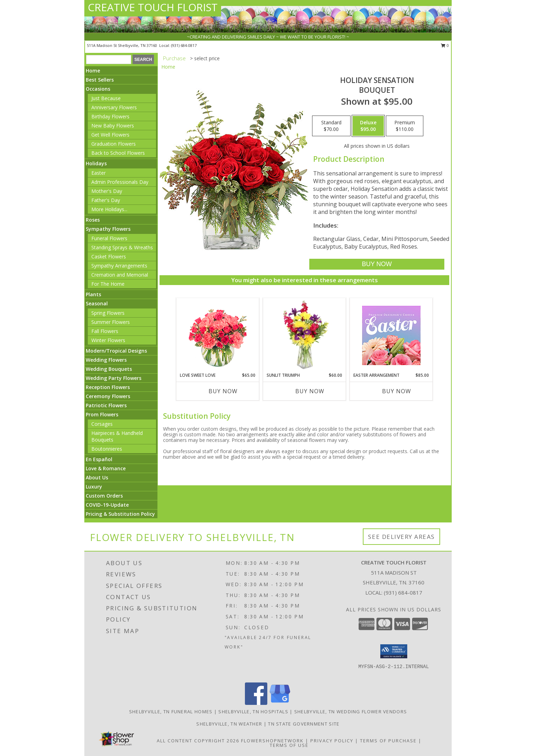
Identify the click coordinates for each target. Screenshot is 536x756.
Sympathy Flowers (108, 229)
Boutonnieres (107, 449)
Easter (98, 173)
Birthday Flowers (110, 116)
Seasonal (97, 303)
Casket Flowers (109, 256)
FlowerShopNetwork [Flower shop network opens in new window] (272, 741)
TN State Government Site (304, 724)
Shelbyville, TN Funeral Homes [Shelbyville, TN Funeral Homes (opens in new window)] (171, 712)
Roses (93, 220)
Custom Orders (104, 496)
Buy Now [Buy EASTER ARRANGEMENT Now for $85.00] (397, 391)
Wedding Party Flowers (114, 378)
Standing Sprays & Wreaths (122, 247)
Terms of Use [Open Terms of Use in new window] (289, 745)
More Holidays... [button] (109, 209)
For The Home (108, 284)
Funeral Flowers (109, 238)
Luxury (94, 487)
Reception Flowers (108, 387)
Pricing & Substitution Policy (120, 514)
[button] (394, 651)
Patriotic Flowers (106, 405)
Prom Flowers (102, 414)
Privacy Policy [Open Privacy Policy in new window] (332, 741)
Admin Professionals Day (120, 182)
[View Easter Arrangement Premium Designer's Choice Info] (391, 335)
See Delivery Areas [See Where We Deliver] (401, 537)
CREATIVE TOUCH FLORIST (153, 7)
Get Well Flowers (110, 135)
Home (93, 71)
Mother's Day (107, 191)
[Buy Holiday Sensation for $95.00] (377, 264)
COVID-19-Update (107, 505)
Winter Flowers (108, 340)
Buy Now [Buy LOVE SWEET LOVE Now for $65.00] (223, 391)
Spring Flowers (108, 313)
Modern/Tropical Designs (116, 351)
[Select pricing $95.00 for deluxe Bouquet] (368, 126)
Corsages (102, 424)
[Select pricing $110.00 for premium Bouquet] (405, 126)
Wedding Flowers (106, 360)
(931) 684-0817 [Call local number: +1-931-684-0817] (184, 45)
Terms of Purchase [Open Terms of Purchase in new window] (388, 741)
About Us (97, 477)
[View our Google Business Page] (280, 703)
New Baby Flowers (113, 126)
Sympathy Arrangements (119, 266)
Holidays (96, 163)
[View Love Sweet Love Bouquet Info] (218, 335)
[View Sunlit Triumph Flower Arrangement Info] (305, 335)
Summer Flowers (111, 322)
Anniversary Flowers (114, 107)
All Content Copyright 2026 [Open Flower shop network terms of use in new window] (198, 741)
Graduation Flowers (114, 144)
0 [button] (445, 45)
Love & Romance (106, 468)
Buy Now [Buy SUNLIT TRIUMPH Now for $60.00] (310, 391)
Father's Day (106, 200)
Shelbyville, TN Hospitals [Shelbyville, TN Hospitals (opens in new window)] (253, 712)
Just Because (106, 98)
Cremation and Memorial (120, 275)
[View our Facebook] (256, 703)
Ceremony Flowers (108, 396)
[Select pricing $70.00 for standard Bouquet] (331, 126)
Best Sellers (100, 80)
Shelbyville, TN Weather (229, 724)
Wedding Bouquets (109, 369)
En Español (99, 459)
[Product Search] (109, 60)
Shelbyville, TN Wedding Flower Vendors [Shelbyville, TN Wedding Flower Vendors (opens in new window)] (351, 712)
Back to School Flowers (118, 153)
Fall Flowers (105, 331)
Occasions (98, 89)
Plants (93, 294)
